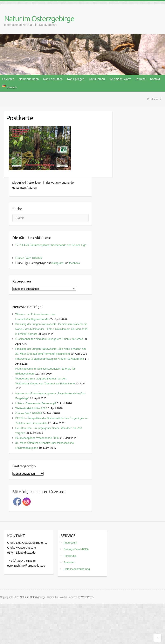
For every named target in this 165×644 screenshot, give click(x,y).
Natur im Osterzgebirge (39, 18)
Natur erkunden (29, 79)
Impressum (70, 543)
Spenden (69, 562)
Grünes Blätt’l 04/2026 (29, 258)
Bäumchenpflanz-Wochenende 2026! (37, 438)
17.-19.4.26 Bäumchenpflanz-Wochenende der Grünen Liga (51, 245)
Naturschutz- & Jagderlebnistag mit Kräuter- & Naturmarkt (50, 359)
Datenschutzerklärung (77, 569)
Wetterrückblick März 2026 (31, 408)
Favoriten (8, 79)
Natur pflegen (76, 79)
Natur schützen (53, 79)
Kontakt (155, 79)
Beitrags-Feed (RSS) (76, 549)
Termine (140, 79)
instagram (57, 263)
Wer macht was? (120, 79)
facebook (74, 263)
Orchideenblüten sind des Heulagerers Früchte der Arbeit (49, 339)
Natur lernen (97, 79)
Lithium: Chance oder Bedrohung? (36, 403)
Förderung (70, 556)
